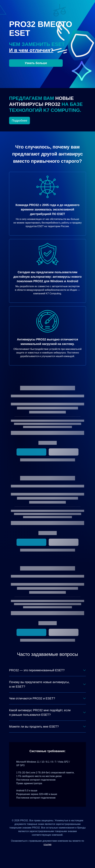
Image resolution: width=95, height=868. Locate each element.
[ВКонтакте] (44, 851)
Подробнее (20, 121)
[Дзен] (37, 851)
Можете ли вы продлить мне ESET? (34, 727)
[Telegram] (58, 851)
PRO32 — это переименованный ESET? (37, 670)
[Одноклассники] (51, 851)
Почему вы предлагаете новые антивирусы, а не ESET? (39, 684)
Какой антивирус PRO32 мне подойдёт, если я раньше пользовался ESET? (40, 712)
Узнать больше (36, 63)
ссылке (48, 844)
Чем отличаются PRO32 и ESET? (32, 698)
